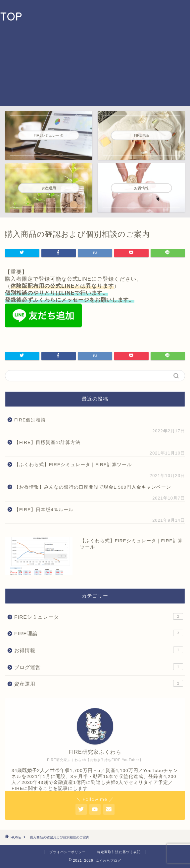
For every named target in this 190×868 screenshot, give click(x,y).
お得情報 (99, 650)
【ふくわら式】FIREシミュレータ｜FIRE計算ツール (73, 465)
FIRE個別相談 (30, 420)
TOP (11, 17)
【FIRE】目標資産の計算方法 (47, 442)
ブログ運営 (99, 667)
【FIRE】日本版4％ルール (46, 510)
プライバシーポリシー (68, 852)
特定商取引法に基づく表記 (119, 852)
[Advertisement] (106, 53)
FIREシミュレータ (99, 616)
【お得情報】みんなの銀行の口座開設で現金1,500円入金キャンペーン (93, 487)
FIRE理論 (99, 633)
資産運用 (99, 683)
